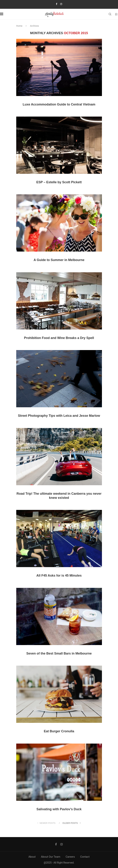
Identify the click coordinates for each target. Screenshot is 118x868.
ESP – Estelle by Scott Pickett (59, 182)
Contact (85, 857)
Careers (70, 857)
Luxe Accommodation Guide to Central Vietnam (59, 104)
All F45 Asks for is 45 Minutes (59, 576)
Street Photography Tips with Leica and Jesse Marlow (59, 416)
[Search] (110, 14)
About (32, 857)
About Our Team (51, 857)
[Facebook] (57, 4)
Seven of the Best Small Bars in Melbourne (59, 653)
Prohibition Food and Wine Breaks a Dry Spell (59, 338)
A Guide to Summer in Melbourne (59, 260)
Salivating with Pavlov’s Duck (59, 809)
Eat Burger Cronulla (59, 731)
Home (19, 26)
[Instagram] (61, 4)
